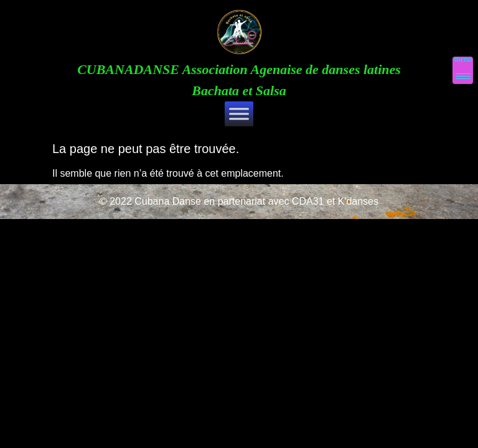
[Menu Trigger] (463, 70)
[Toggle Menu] (239, 114)
